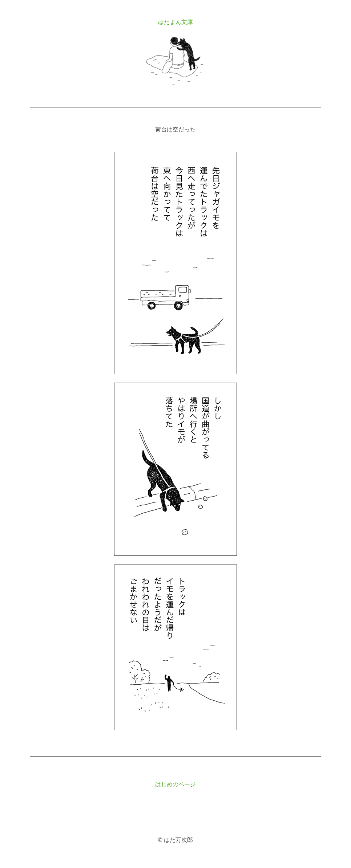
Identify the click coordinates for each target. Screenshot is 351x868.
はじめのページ (175, 784)
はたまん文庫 (175, 22)
